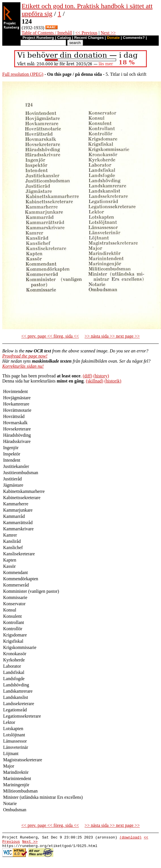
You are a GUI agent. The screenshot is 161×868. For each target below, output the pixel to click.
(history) (101, 376)
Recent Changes (89, 38)
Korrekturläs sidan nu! (23, 366)
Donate (113, 38)
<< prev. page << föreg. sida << (50, 336)
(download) (130, 838)
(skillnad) (95, 381)
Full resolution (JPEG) (23, 74)
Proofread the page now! (25, 356)
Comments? (134, 38)
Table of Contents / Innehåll (47, 33)
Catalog (64, 38)
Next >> (108, 33)
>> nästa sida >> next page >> (112, 336)
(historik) (113, 381)
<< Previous (86, 33)
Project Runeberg (38, 38)
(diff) (87, 376)
